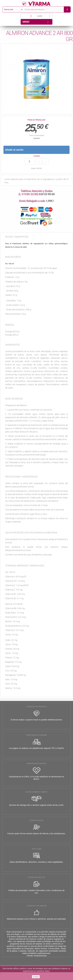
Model (33, 168)
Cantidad (36, 156)
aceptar (36, 977)
